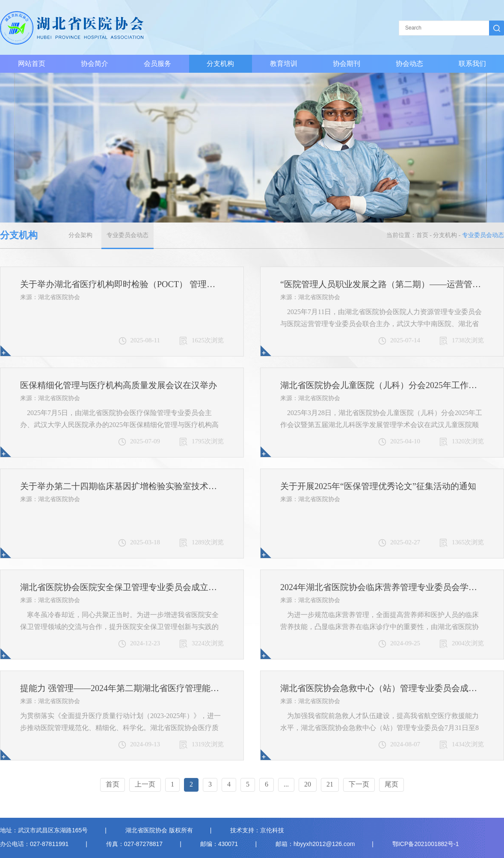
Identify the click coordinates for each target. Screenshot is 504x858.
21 (330, 784)
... (286, 784)
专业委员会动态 (127, 235)
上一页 (145, 784)
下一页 (359, 784)
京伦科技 (272, 830)
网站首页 (32, 64)
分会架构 (80, 235)
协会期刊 (347, 64)
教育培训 (284, 64)
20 (308, 784)
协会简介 (95, 64)
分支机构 (220, 64)
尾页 (391, 784)
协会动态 (409, 64)
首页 (422, 235)
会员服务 (157, 64)
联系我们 (472, 64)
